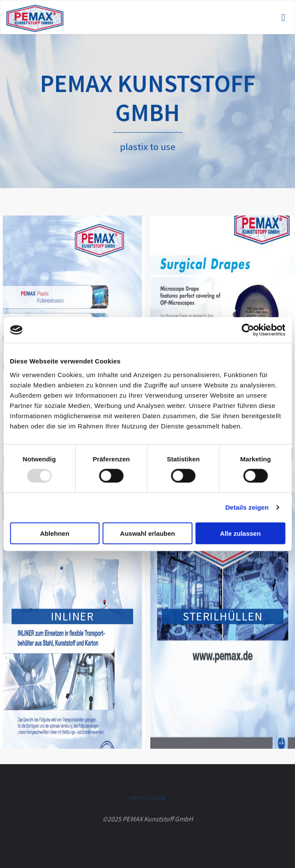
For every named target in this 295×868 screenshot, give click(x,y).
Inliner (73, 616)
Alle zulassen (240, 533)
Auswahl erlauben (147, 533)
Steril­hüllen (223, 616)
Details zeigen (247, 507)
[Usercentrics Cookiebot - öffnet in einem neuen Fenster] (248, 330)
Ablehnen (55, 533)
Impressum (148, 798)
